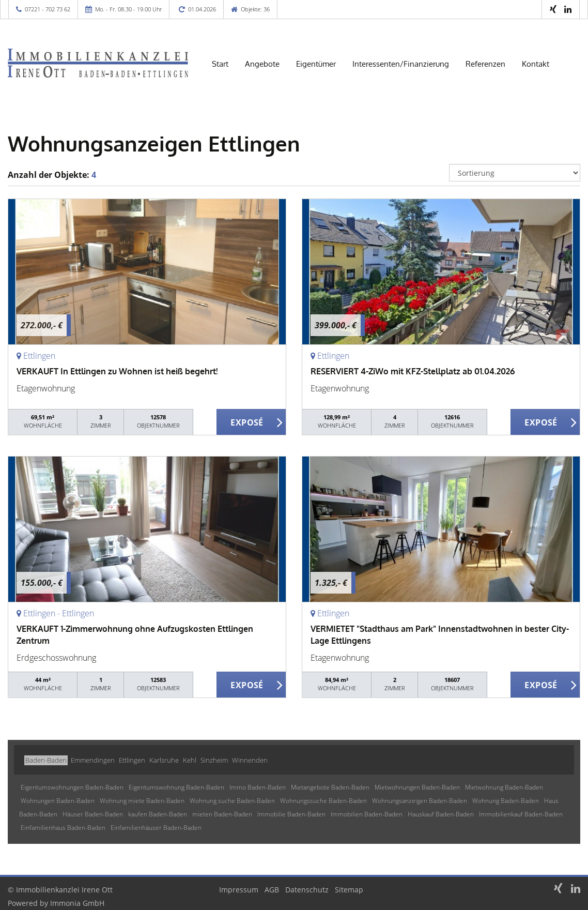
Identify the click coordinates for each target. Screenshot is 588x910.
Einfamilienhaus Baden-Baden (63, 828)
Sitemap (349, 890)
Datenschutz (307, 890)
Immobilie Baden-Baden (291, 814)
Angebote (262, 64)
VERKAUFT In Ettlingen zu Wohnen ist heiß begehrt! (117, 371)
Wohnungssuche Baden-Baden (323, 801)
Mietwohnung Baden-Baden (504, 787)
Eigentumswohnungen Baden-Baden (72, 787)
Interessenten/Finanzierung (401, 64)
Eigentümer (316, 64)
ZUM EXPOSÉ (251, 422)
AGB (272, 890)
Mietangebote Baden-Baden (330, 787)
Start (220, 64)
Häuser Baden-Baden (93, 814)
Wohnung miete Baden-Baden (142, 801)
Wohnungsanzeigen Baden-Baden (420, 801)
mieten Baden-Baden (222, 814)
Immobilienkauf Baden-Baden (521, 814)
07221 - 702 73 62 (48, 9)
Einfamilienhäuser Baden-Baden (156, 828)
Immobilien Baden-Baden (367, 814)
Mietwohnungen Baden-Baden (417, 787)
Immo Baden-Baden (258, 787)
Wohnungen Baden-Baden (58, 801)
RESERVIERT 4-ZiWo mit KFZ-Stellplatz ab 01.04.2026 (413, 371)
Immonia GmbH (77, 903)
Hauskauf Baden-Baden (441, 814)
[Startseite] (98, 63)
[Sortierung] (515, 173)
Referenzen (485, 64)
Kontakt (536, 64)
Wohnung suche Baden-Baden (232, 801)
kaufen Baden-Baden (158, 814)
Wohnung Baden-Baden (506, 801)
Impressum (239, 890)
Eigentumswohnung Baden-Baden (176, 787)
